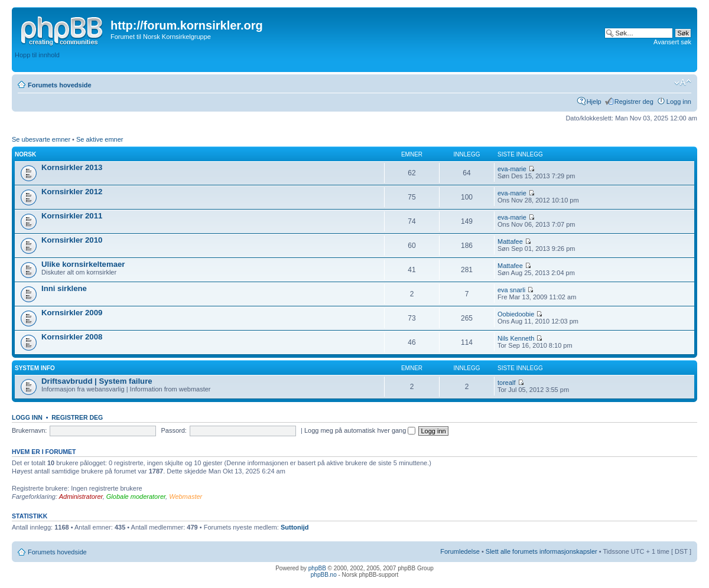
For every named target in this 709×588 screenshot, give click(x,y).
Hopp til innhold (37, 55)
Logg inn (679, 102)
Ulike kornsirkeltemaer (83, 264)
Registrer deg (634, 102)
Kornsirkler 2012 (72, 192)
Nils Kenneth (516, 338)
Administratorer (81, 496)
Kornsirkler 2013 (72, 167)
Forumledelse (460, 551)
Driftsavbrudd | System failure (97, 381)
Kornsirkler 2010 (72, 240)
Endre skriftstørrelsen (683, 83)
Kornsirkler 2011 (72, 216)
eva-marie (512, 169)
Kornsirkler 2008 (72, 337)
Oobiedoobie (516, 314)
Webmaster (186, 496)
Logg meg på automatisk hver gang (360, 430)
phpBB (317, 568)
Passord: (173, 430)
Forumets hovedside (60, 85)
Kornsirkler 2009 (72, 313)
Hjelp (594, 102)
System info (35, 368)
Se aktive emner (100, 139)
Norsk (25, 154)
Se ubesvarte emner (41, 139)
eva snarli (511, 290)
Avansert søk (672, 42)
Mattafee (510, 241)
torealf (507, 383)
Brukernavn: (29, 430)
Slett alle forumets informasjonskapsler (541, 551)
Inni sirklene (64, 288)
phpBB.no (324, 575)
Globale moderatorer (136, 496)
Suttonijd (295, 527)
